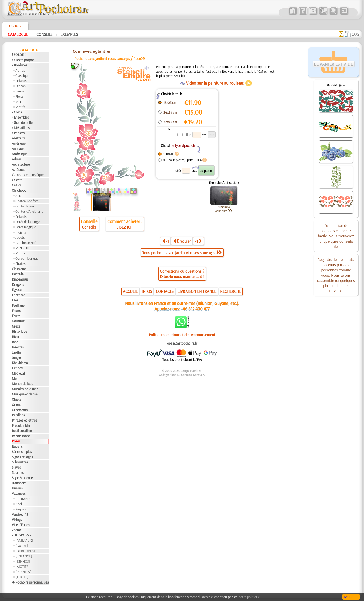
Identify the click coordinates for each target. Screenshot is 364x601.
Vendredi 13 (20, 514)
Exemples (69, 34)
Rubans (17, 446)
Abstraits (19, 138)
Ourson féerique (27, 258)
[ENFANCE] (24, 556)
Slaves (16, 467)
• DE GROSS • (21, 535)
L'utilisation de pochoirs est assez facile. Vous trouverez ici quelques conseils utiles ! (336, 236)
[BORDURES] (25, 551)
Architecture (21, 164)
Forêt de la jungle (28, 222)
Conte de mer (25, 206)
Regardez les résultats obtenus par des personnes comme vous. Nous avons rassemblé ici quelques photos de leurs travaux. (336, 275)
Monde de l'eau (22, 384)
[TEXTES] (22, 577)
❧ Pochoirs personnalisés (30, 582)
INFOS (147, 291)
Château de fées (27, 201)
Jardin (16, 352)
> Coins (17, 112)
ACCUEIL (130, 291)
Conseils (44, 34)
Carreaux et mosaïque (28, 175)
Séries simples (22, 452)
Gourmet (18, 321)
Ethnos (20, 86)
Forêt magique (26, 227)
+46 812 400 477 (195, 309)
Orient (16, 405)
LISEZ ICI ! (125, 227)
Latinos (17, 368)
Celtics (17, 185)
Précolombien (21, 425)
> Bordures (19, 65)
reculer (182, 241)
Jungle (16, 358)
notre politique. (249, 597)
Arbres (17, 159)
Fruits (16, 316)
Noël (19, 504)
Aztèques (18, 170)
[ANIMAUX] (24, 540)
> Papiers (18, 133)
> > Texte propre (23, 60)
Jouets (20, 237)
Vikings (17, 520)
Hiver (16, 337)
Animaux (18, 149)
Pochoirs (15, 26)
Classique (22, 75)
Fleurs (16, 311)
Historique (19, 331)
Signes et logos (22, 457)
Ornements (20, 410)
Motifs (20, 107)
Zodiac (17, 530)
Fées (15, 300)
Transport (19, 483)
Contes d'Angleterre (29, 211)
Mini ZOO (22, 248)
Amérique (19, 143)
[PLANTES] (23, 572)
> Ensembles (20, 117)
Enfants (21, 81)
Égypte (17, 290)
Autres (20, 70)
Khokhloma (20, 363)
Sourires (18, 472)
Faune (20, 91)
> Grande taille (22, 122)
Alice (19, 196)
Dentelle (18, 274)
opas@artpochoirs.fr (182, 343)
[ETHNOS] (23, 561)
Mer (18, 102)
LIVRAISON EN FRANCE (197, 291)
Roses (16, 441)
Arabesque (19, 154)
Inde (15, 342)
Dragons (18, 284)
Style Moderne (22, 478)
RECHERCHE (231, 291)
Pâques (21, 509)
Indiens (21, 232)
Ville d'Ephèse (21, 525)
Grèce (16, 326)
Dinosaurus (20, 279)
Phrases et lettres (24, 420)
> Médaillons (21, 128)
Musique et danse (25, 394)
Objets (16, 399)
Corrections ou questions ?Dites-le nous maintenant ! (182, 274)
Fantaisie (18, 295)
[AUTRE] (22, 546)
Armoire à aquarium (224, 209)
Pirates (20, 264)
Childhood (19, 190)
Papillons (18, 415)
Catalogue (18, 34)
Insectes (18, 347)
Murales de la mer (25, 389)
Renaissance (21, 436)
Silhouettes (20, 462)
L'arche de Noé (26, 243)
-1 (166, 241)
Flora (19, 96)
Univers (17, 488)
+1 (198, 241)
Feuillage (18, 305)
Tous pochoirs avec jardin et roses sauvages (182, 253)
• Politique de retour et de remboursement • (182, 335)
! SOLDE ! (19, 55)
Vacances (19, 493)
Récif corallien (22, 431)
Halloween (23, 499)
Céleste (17, 180)
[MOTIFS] (23, 567)
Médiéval (18, 373)
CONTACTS (165, 291)
